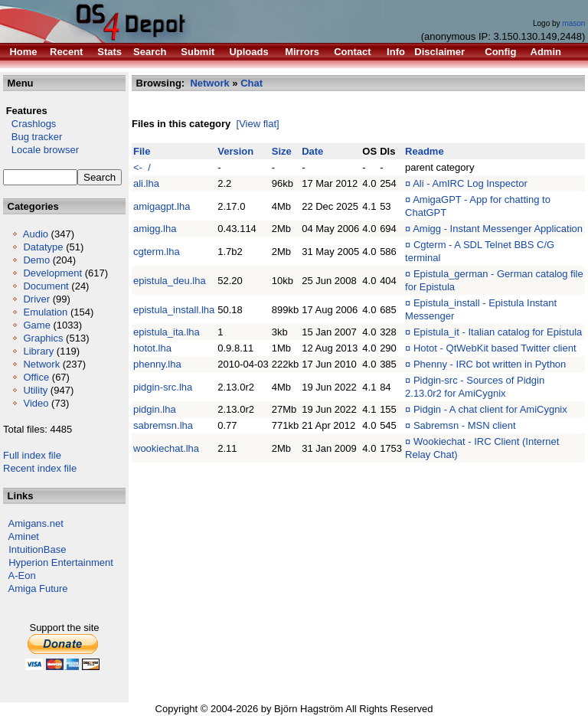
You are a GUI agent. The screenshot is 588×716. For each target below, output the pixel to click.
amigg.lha (155, 229)
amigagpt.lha (162, 206)
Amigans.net (36, 523)
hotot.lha (152, 348)
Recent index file (40, 468)
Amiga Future (38, 588)
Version (235, 151)
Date (312, 151)
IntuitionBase (37, 549)
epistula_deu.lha (170, 281)
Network (41, 364)
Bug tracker (33, 137)
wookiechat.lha (166, 448)
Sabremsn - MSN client (465, 425)
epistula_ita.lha (167, 332)
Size (282, 151)
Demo (36, 260)
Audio (36, 234)
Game (36, 325)
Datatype (43, 247)
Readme (425, 151)
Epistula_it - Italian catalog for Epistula (498, 332)
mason (573, 23)
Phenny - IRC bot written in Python (490, 364)
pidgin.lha (155, 409)
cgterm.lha (157, 252)
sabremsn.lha (163, 425)
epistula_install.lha (174, 310)
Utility (35, 390)
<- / (142, 167)
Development (52, 273)
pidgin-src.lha (163, 387)
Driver (36, 299)
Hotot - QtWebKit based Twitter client (495, 348)
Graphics (43, 338)
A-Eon (22, 575)
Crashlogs (29, 124)
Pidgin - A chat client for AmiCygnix (490, 409)
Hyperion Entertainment (61, 562)
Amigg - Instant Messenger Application (498, 229)
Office (36, 377)
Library (38, 351)
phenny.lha (157, 364)
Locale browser (41, 150)
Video (36, 403)
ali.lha (146, 183)
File (142, 151)
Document (46, 286)
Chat (252, 83)
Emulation (45, 312)
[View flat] (258, 124)
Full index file (32, 455)
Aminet (24, 536)
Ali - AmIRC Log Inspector (470, 183)
